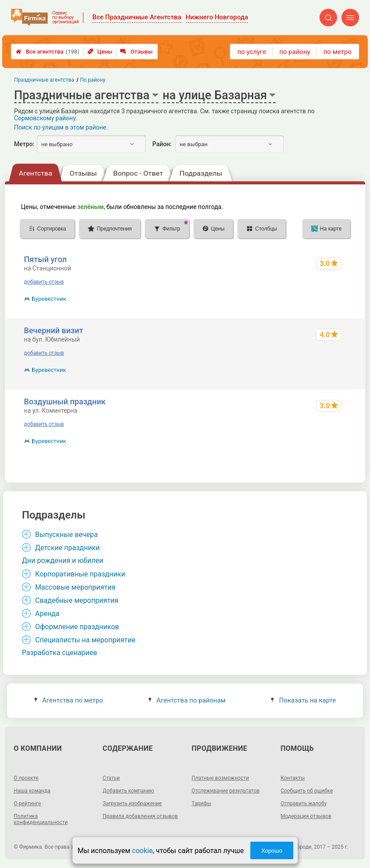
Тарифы (202, 803)
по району (295, 52)
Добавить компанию (128, 791)
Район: (162, 144)
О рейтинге (27, 803)
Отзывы (136, 52)
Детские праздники (67, 548)
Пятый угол (46, 259)
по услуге (252, 52)
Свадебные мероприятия (77, 600)
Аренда (47, 614)
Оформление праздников (77, 627)
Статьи (111, 778)
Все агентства (48, 52)
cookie (142, 851)
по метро (338, 52)
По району (93, 80)
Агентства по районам (187, 700)
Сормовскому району (45, 118)
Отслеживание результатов (226, 791)
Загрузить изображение (132, 803)
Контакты (293, 778)
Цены (100, 52)
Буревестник (49, 299)
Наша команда (32, 791)
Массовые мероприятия (75, 587)
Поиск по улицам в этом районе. (61, 127)
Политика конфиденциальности (41, 819)
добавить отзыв (44, 282)
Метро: (24, 144)
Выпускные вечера (66, 535)
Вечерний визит (54, 330)
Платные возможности (221, 778)
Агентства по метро (69, 700)
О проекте (26, 778)
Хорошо (272, 851)
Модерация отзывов (306, 816)
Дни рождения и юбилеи (63, 560)
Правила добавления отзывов (140, 816)
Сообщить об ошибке (307, 791)
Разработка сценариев (59, 653)
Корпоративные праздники (80, 574)
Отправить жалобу (304, 803)
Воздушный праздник (65, 402)
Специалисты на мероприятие (85, 640)
